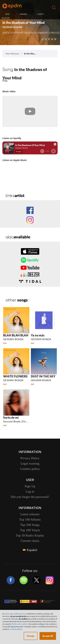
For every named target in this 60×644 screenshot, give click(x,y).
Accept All (48, 636)
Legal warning (30, 463)
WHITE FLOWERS (15, 376)
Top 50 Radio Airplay (30, 535)
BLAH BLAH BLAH (16, 335)
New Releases (12, 54)
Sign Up (30, 486)
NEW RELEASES (6, 16)
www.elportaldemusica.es (16, 614)
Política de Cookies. (20, 624)
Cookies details (16, 629)
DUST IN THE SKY (43, 376)
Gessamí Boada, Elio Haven (18, 421)
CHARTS (40, 14)
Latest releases (30, 514)
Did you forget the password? (30, 497)
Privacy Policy (30, 458)
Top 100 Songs (30, 525)
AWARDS (23, 14)
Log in (54, 14)
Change (31, 636)
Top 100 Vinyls (30, 530)
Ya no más (38, 335)
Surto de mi (11, 418)
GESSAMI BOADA (12, 27)
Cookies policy (30, 469)
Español (32, 550)
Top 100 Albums (30, 519)
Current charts (30, 541)
